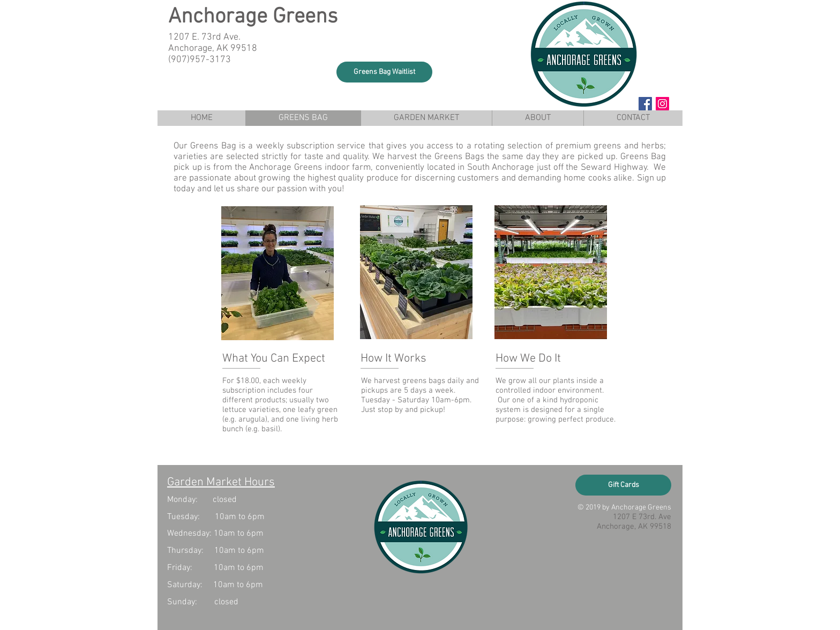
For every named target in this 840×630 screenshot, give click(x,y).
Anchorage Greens (253, 17)
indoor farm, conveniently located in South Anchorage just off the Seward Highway (486, 168)
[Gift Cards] (623, 485)
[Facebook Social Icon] (645, 104)
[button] (384, 72)
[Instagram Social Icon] (662, 104)
